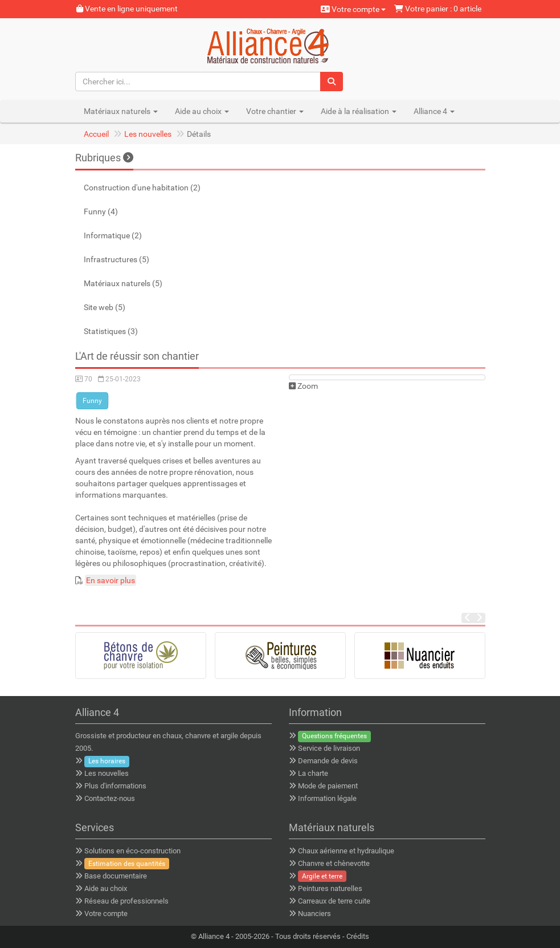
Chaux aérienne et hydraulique (346, 851)
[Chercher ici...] (198, 82)
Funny (92, 401)
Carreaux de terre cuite (334, 901)
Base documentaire (116, 876)
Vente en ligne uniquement (127, 9)
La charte (313, 773)
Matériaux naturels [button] (121, 111)
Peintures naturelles (330, 888)
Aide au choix (106, 888)
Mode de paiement (328, 786)
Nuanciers (314, 914)
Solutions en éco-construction (132, 851)
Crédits (358, 936)
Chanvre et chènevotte (334, 863)
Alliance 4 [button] (434, 111)
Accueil (96, 134)
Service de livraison (329, 748)
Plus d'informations (115, 786)
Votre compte (353, 9)
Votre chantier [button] (275, 111)
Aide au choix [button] (202, 111)
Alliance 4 (214, 936)
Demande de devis (328, 761)
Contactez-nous (110, 798)
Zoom (303, 386)
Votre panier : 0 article (438, 9)
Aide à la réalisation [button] (359, 111)
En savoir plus (111, 580)
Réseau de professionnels (126, 901)
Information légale (327, 798)
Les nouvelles (148, 134)
